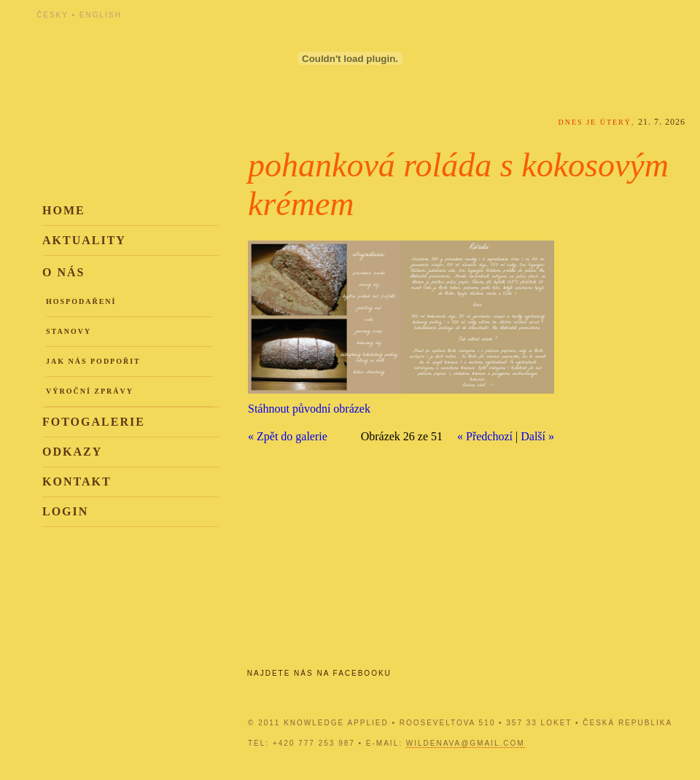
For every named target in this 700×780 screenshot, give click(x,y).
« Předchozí (485, 436)
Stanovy (69, 331)
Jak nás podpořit (93, 361)
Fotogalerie (94, 422)
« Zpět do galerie (288, 436)
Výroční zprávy (90, 391)
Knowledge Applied (168, 53)
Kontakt (77, 481)
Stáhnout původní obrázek (309, 409)
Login (65, 511)
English (101, 15)
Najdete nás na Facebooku (319, 673)
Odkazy (72, 452)
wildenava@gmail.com (466, 743)
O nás (63, 272)
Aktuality (84, 240)
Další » (537, 436)
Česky (52, 15)
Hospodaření (81, 301)
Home (64, 210)
